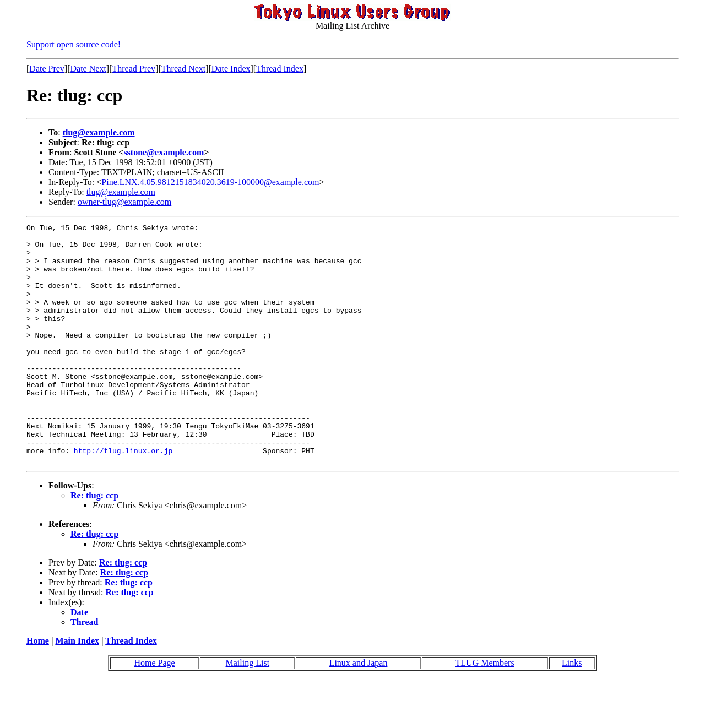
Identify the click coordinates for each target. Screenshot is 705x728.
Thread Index (280, 69)
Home (38, 689)
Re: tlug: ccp (94, 543)
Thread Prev (134, 69)
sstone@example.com (164, 152)
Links (572, 711)
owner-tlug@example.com (124, 202)
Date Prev (47, 69)
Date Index (231, 69)
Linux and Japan (359, 711)
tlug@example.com (99, 132)
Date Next (88, 69)
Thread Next (183, 69)
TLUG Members (485, 711)
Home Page (154, 711)
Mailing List (248, 711)
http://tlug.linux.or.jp (123, 497)
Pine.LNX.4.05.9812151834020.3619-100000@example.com (210, 182)
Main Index (77, 689)
